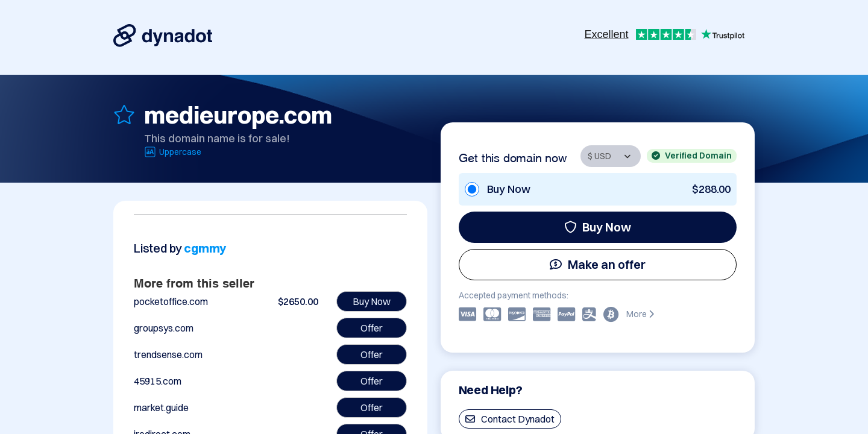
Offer (372, 328)
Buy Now (598, 227)
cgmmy (205, 248)
